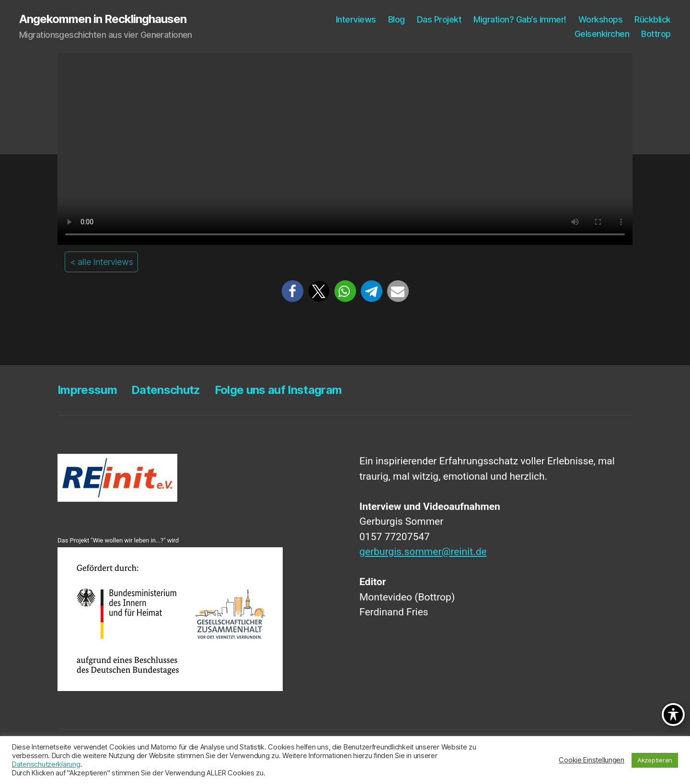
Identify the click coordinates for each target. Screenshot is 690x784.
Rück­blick (653, 19)
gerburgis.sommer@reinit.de (423, 552)
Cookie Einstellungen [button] (592, 760)
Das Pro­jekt (439, 19)
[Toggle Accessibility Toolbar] (673, 715)
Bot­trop (656, 34)
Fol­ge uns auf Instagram (278, 390)
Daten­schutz (166, 390)
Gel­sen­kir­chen (602, 34)
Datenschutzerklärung (46, 764)
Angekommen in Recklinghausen (103, 19)
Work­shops (601, 19)
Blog (397, 19)
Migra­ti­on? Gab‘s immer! (520, 19)
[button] (293, 291)
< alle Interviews (101, 262)
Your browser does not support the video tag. (345, 149)
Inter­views (356, 19)
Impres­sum (87, 390)
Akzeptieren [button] (655, 760)
